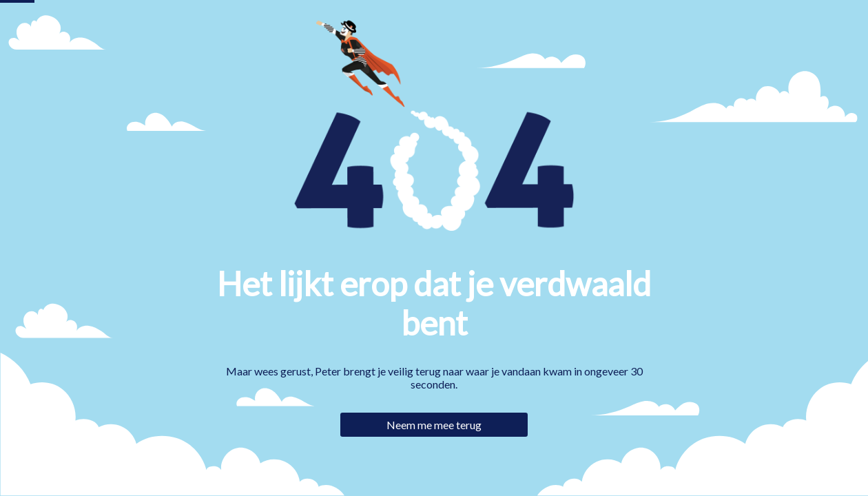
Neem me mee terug (434, 425)
